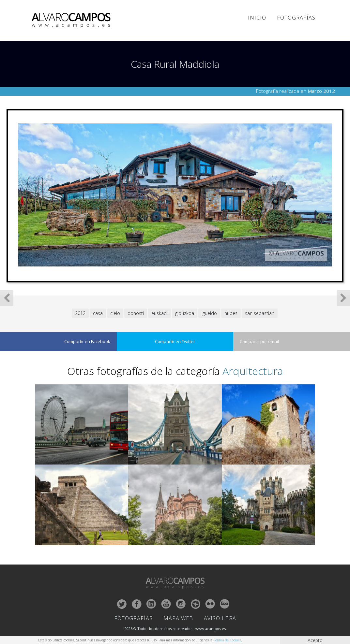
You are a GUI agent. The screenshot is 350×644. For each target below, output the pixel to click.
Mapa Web (178, 618)
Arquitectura (253, 371)
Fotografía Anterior (7, 298)
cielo (115, 313)
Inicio (257, 18)
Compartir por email (259, 341)
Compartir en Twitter (175, 341)
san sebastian (260, 313)
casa (98, 313)
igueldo (209, 313)
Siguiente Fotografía (343, 298)
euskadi (160, 313)
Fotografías (296, 18)
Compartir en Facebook (87, 341)
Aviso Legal (222, 618)
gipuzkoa (185, 313)
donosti (136, 313)
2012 (80, 313)
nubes (231, 313)
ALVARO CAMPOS (72, 21)
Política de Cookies (227, 640)
